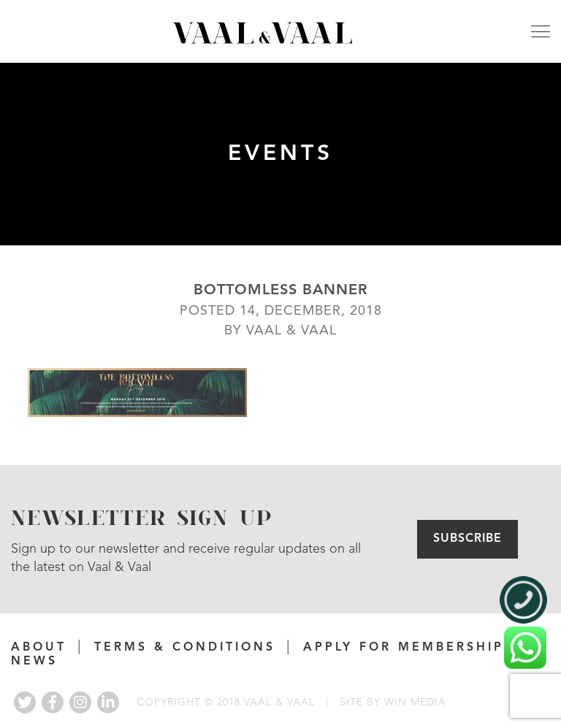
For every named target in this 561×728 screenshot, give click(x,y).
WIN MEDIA (415, 702)
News (34, 662)
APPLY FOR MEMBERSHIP (404, 648)
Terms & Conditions (185, 648)
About (39, 648)
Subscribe (467, 539)
